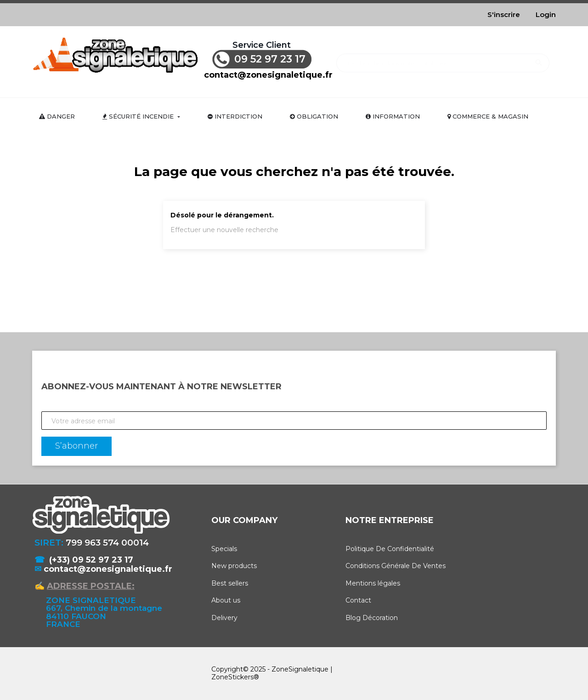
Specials (224, 549)
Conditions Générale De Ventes (396, 566)
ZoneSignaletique (300, 669)
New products (234, 566)
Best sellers (230, 583)
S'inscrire (504, 14)
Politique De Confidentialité (390, 549)
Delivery (224, 618)
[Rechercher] (443, 59)
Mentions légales (373, 583)
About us (226, 600)
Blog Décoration (372, 618)
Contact (358, 600)
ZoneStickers (232, 677)
